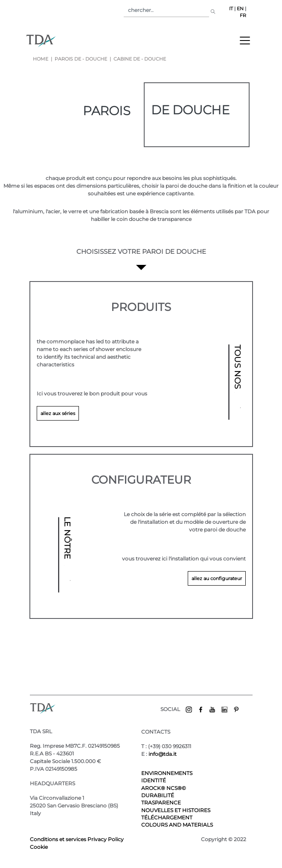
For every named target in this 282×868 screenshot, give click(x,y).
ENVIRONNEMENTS (167, 773)
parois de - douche (81, 59)
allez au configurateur (217, 578)
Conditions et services (59, 839)
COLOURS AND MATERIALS (177, 825)
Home (41, 59)
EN (240, 9)
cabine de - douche (139, 59)
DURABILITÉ (158, 795)
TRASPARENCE (161, 803)
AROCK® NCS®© (164, 788)
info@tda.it (163, 754)
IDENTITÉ (154, 780)
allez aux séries (58, 413)
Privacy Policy (106, 839)
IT (231, 9)
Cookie (39, 847)
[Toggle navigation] (245, 41)
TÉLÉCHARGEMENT (167, 817)
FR (243, 16)
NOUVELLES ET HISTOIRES (176, 810)
